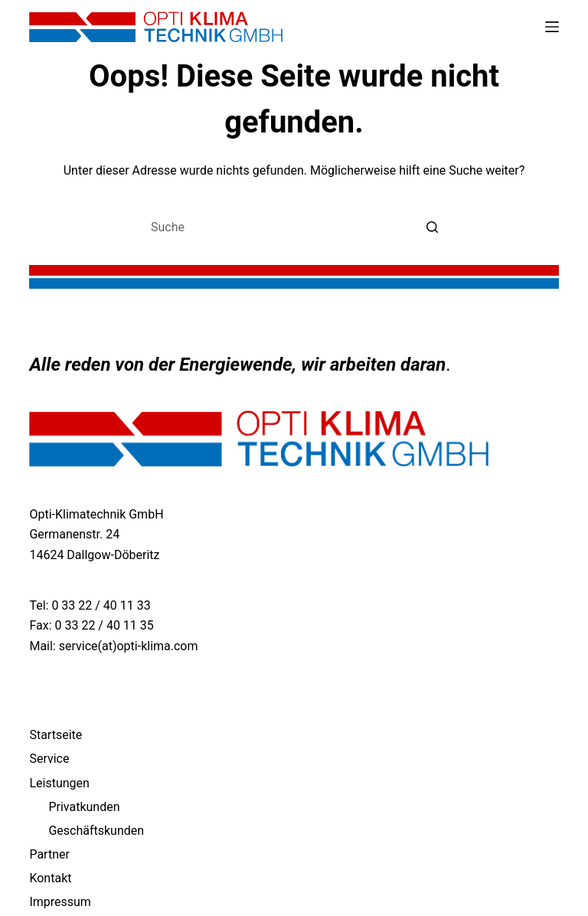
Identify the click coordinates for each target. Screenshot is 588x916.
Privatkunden (84, 807)
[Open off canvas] (552, 27)
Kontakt (50, 878)
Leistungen (59, 783)
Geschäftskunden (96, 831)
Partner (49, 854)
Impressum (60, 902)
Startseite (56, 735)
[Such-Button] (432, 227)
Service (49, 759)
